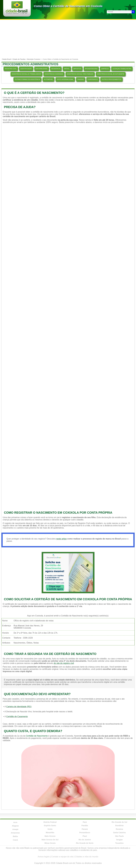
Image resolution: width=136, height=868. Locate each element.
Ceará (15, 840)
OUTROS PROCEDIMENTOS (111, 79)
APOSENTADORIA (91, 69)
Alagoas (15, 826)
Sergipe (119, 840)
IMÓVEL (67, 69)
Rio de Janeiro (85, 840)
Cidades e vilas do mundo (87, 857)
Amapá (15, 829)
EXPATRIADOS (93, 79)
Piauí (85, 836)
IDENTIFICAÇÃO (26, 69)
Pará (85, 822)
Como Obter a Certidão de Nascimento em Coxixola (68, 6)
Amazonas (15, 833)
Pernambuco (85, 833)
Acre (15, 822)
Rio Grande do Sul (119, 822)
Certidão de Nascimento (37, 736)
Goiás (50, 829)
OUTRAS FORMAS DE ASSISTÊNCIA (27, 79)
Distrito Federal (50, 822)
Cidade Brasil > (7, 59)
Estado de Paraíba (19, 59)
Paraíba (85, 826)
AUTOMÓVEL (48, 79)
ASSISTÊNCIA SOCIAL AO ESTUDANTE (111, 74)
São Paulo (119, 836)
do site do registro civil (64, 663)
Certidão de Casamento (17, 717)
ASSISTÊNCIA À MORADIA (54, 74)
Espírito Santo (50, 826)
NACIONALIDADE (42, 69)
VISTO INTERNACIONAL (65, 79)
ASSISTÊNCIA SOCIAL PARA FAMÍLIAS (80, 74)
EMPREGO (105, 69)
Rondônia (119, 826)
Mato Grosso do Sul (50, 840)
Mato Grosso (50, 836)
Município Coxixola (33, 59)
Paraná (85, 829)
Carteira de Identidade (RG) (19, 707)
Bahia (15, 836)
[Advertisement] (68, 39)
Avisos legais (44, 857)
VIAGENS (81, 79)
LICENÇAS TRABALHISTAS (122, 69)
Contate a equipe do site (62, 857)
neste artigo (61, 539)
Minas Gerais (50, 843)
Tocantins (119, 843)
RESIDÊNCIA (56, 69)
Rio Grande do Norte (85, 843)
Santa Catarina (119, 833)
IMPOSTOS (77, 69)
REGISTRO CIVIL (11, 69)
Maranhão (50, 833)
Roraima (119, 829)
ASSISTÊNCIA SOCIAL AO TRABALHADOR (26, 74)
